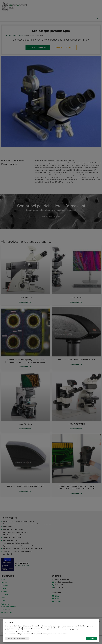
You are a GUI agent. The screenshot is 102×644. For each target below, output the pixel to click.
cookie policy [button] (60, 628)
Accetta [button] (91, 639)
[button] (96, 622)
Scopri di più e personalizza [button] (17, 639)
